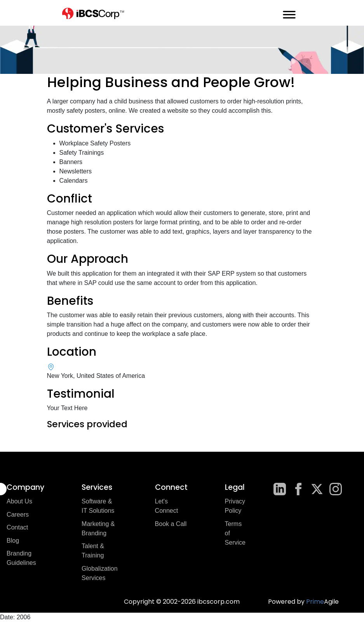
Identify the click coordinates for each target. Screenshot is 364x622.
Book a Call (171, 524)
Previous (41, 447)
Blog (13, 541)
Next (323, 447)
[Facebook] (298, 489)
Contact (17, 527)
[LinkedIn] (280, 489)
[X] (317, 489)
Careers (18, 515)
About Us (19, 501)
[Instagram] (336, 489)
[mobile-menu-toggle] (289, 13)
